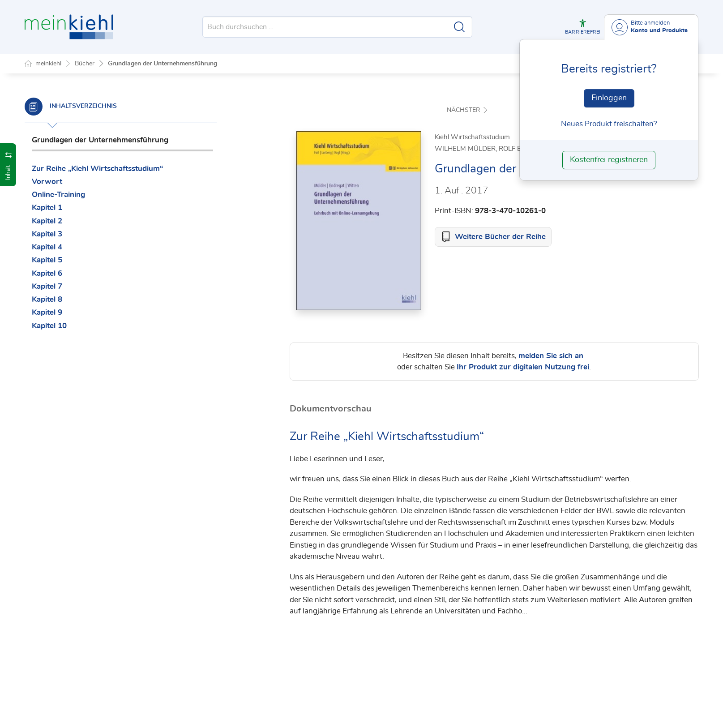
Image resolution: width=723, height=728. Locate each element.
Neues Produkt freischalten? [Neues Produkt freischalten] (609, 124)
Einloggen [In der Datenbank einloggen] (609, 98)
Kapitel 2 (47, 221)
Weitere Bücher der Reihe (500, 237)
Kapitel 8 (47, 299)
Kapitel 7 (47, 286)
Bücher (85, 64)
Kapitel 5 (47, 260)
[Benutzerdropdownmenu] (651, 27)
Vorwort (47, 182)
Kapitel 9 (47, 312)
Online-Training (58, 195)
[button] (583, 27)
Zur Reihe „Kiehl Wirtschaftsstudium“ (97, 169)
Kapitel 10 (49, 326)
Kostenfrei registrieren (609, 160)
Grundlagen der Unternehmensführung (163, 64)
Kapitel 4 (47, 247)
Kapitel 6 (47, 273)
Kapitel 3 (47, 234)
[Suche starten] (459, 27)
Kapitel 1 (47, 208)
